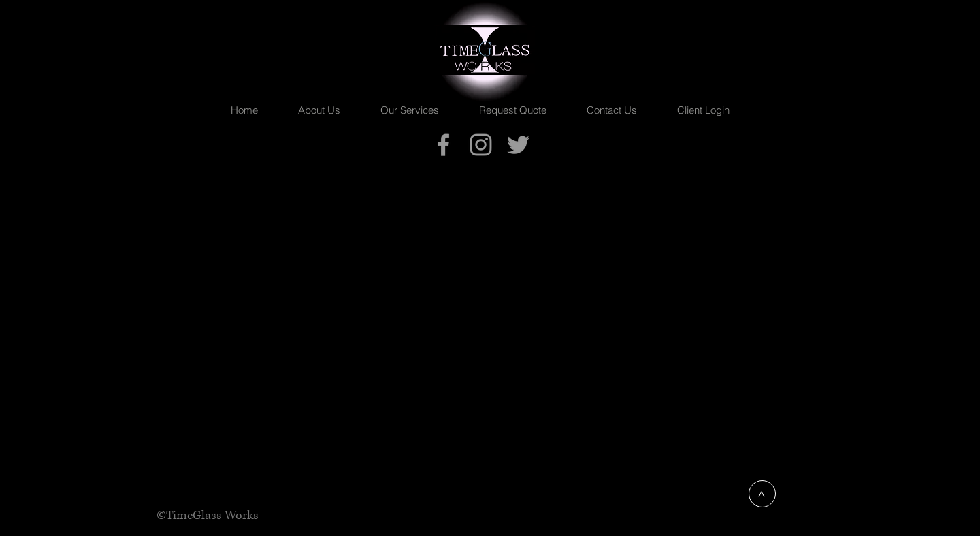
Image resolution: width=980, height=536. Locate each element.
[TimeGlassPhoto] (481, 145)
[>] (762, 494)
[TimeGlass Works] (443, 145)
